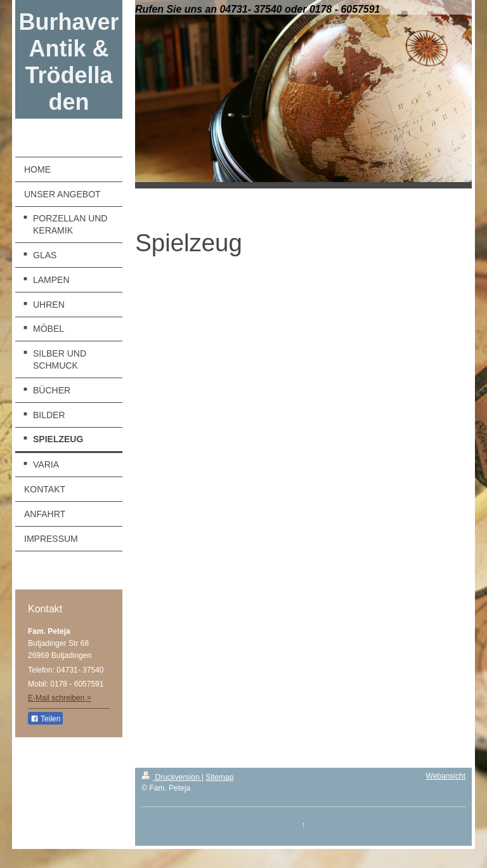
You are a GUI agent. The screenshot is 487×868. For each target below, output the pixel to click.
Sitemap (219, 777)
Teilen (45, 719)
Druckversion (172, 777)
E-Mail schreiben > (60, 698)
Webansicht (446, 776)
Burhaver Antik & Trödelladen (69, 62)
